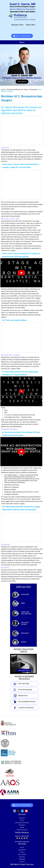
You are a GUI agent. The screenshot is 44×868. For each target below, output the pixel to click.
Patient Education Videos (23, 651)
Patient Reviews (22, 833)
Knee (26, 90)
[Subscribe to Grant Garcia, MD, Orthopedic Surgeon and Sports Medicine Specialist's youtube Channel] (26, 811)
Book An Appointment (22, 36)
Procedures (34, 90)
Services (22, 814)
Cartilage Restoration (26, 613)
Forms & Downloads (25, 690)
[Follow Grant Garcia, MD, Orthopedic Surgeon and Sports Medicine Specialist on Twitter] (19, 811)
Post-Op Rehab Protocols (27, 702)
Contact (22, 862)
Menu (22, 42)
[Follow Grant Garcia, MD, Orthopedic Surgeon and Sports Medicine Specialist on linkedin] (22, 811)
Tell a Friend (22, 854)
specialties (23, 587)
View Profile (22, 82)
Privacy (22, 852)
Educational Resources (15, 90)
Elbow (24, 642)
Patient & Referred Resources (24, 678)
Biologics (25, 633)
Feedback (22, 859)
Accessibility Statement (22, 842)
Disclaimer (22, 850)
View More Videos (24, 670)
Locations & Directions (26, 708)
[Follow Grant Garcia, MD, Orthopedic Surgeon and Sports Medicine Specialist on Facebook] (15, 811)
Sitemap (22, 857)
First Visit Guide (24, 684)
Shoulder (25, 594)
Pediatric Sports (25, 623)
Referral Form (23, 696)
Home (3, 90)
